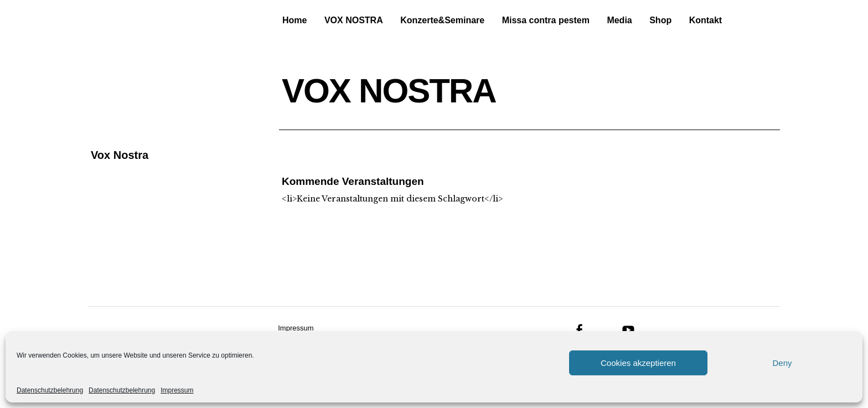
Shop (660, 20)
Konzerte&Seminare (442, 20)
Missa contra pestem (546, 20)
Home (294, 20)
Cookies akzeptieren (638, 363)
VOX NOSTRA (354, 20)
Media (619, 20)
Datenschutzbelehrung (50, 390)
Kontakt (706, 20)
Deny (782, 363)
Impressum (177, 390)
